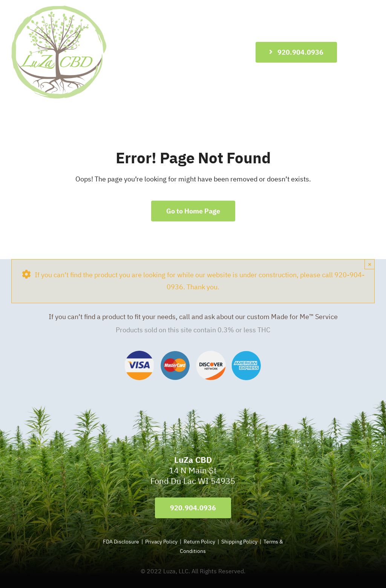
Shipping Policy (239, 542)
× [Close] (370, 264)
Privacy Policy (161, 542)
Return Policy (200, 542)
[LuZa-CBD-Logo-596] (59, 9)
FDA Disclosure (121, 542)
